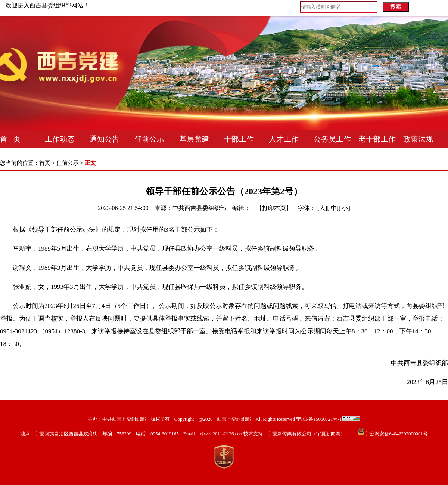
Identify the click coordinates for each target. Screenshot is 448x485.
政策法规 (418, 139)
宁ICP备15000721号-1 (318, 419)
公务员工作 (332, 139)
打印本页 (274, 208)
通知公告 (105, 139)
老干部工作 (377, 139)
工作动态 (60, 139)
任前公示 (149, 139)
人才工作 (284, 139)
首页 (45, 163)
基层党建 (194, 139)
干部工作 (239, 139)
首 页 (10, 139)
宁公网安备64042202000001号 (396, 434)
